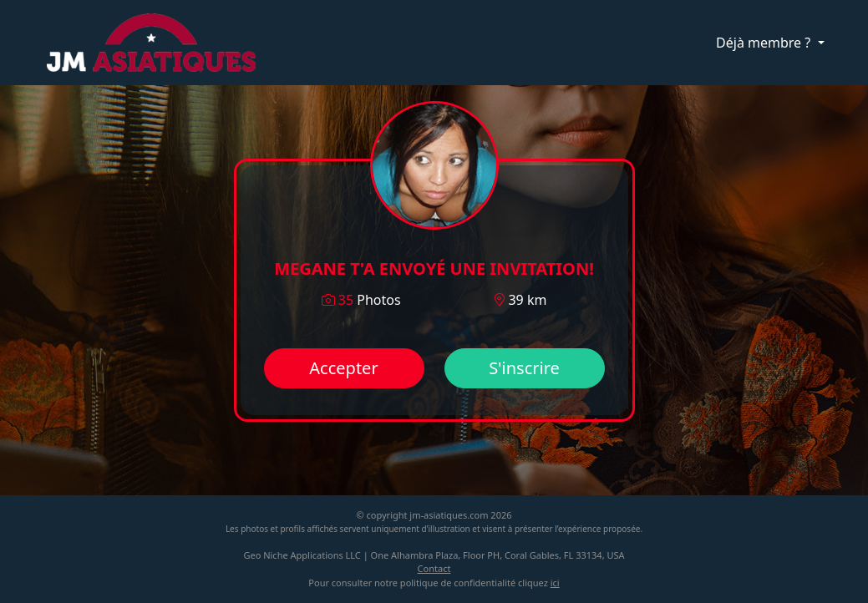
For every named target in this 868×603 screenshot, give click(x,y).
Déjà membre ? (765, 43)
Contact (434, 568)
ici (555, 583)
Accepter (343, 368)
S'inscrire (524, 368)
